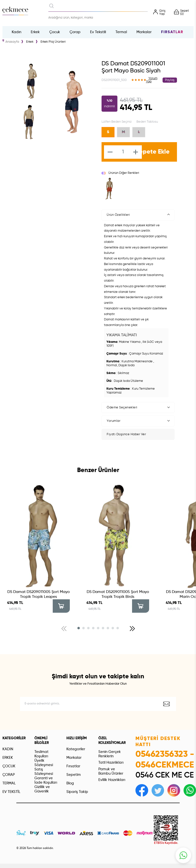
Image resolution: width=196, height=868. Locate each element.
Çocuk (55, 32)
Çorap (75, 32)
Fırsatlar (172, 32)
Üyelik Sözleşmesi (44, 763)
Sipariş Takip (77, 792)
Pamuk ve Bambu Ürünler (111, 771)
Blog (70, 783)
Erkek (35, 32)
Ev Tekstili (98, 32)
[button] (79, 628)
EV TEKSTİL (11, 792)
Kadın (16, 32)
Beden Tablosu (147, 122)
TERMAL (9, 783)
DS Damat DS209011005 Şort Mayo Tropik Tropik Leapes (39, 594)
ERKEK (8, 758)
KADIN (8, 749)
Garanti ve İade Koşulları (46, 780)
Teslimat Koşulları (41, 754)
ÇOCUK (9, 766)
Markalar (144, 32)
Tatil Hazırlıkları (111, 763)
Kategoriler (76, 749)
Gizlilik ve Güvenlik (42, 789)
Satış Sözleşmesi (44, 772)
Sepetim (74, 775)
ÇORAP (9, 775)
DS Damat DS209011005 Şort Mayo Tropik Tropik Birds (118, 594)
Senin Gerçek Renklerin (110, 754)
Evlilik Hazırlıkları (112, 780)
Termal (121, 32)
